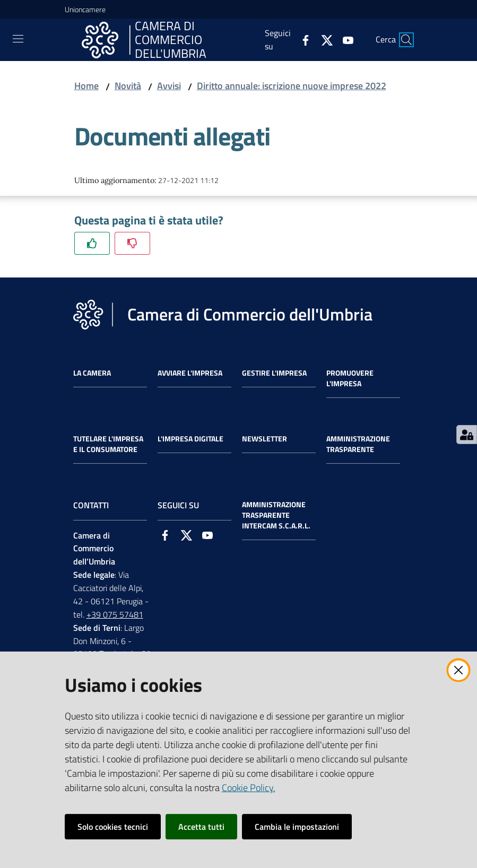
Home (86, 86)
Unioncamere (85, 9)
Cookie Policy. (249, 788)
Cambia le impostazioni (297, 827)
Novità (128, 86)
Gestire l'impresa (274, 373)
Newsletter (264, 439)
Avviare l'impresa (190, 373)
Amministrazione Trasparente (358, 444)
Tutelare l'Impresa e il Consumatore (108, 444)
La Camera (92, 373)
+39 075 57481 (115, 614)
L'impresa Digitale (190, 439)
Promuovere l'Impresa (350, 378)
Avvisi (169, 86)
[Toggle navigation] (18, 39)
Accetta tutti (201, 827)
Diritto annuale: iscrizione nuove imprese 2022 (292, 86)
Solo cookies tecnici (113, 827)
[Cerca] (406, 40)
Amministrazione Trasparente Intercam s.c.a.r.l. (276, 515)
